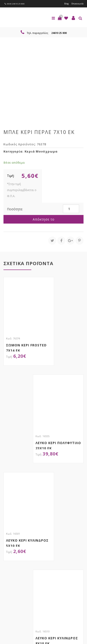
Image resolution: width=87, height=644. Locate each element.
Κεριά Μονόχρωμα (41, 151)
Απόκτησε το (44, 219)
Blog (66, 4)
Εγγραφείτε (16, 574)
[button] (60, 18)
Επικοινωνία (77, 4)
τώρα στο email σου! (42, 554)
